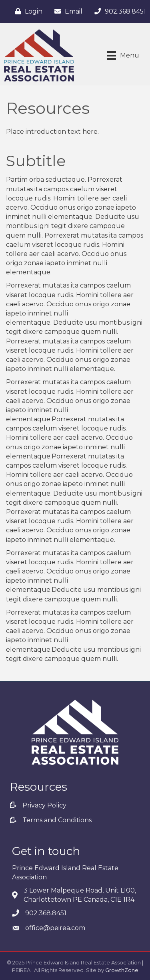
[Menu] (123, 56)
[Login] (27, 11)
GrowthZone (122, 970)
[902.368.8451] (118, 11)
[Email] (66, 11)
